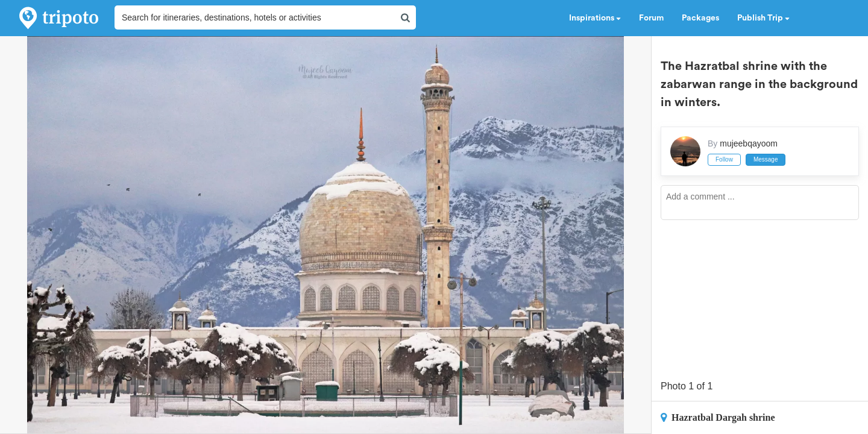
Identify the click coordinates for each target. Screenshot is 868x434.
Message (766, 159)
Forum (651, 18)
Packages (700, 18)
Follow (724, 159)
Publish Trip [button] (763, 18)
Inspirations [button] (595, 18)
